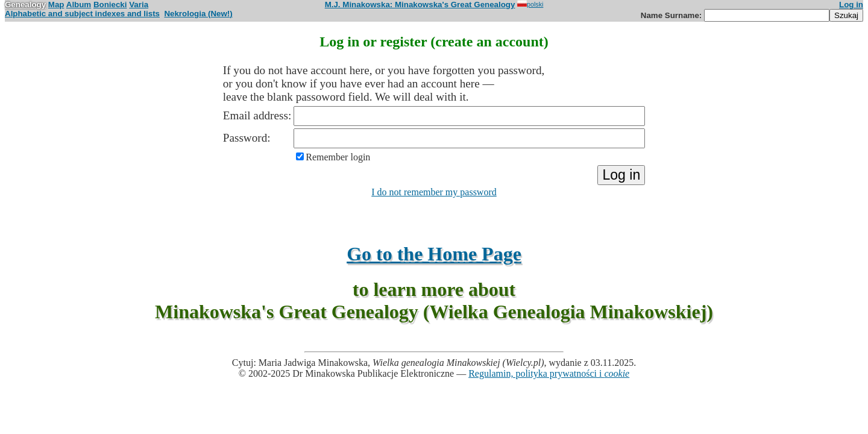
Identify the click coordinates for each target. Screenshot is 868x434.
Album (79, 5)
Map (56, 5)
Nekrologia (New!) (198, 14)
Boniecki (110, 5)
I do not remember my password (434, 192)
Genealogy (25, 5)
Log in (851, 5)
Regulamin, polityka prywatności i (549, 373)
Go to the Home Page (434, 254)
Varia (139, 5)
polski (530, 4)
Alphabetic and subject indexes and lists (82, 14)
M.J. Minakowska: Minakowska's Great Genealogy (420, 5)
